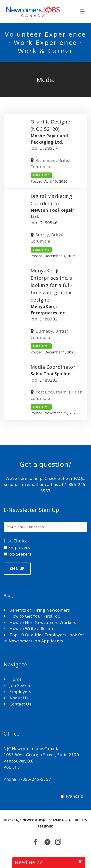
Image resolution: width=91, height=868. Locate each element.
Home (16, 679)
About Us (20, 698)
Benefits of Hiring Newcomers (40, 610)
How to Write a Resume (33, 628)
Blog (8, 595)
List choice (16, 541)
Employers (20, 692)
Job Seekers (21, 685)
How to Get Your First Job (35, 616)
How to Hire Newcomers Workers (43, 622)
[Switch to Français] (71, 796)
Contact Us (20, 704)
